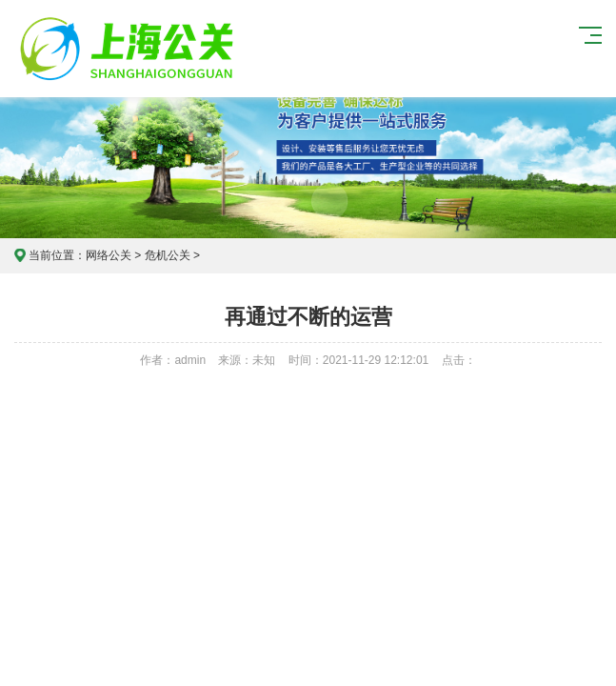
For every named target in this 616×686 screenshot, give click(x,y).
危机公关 (168, 255)
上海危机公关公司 (129, 49)
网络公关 (109, 255)
